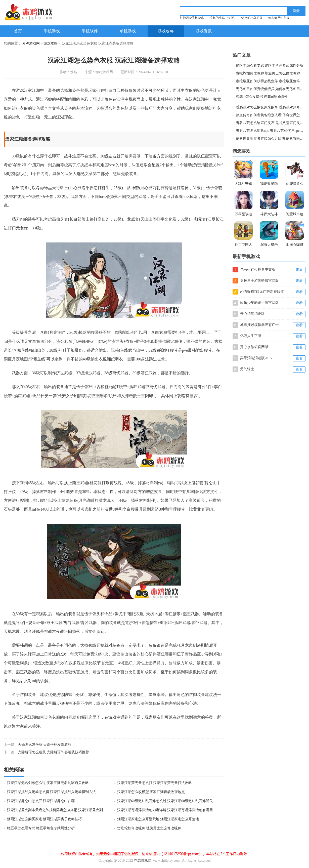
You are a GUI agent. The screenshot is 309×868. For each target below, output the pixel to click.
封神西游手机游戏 (192, 18)
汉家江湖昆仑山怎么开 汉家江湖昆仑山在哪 (41, 801)
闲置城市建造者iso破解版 (294, 215)
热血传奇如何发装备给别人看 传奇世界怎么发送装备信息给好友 (270, 115)
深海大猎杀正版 (269, 245)
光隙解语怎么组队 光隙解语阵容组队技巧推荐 (54, 752)
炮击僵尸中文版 (279, 18)
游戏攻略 (166, 31)
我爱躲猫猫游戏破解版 (269, 184)
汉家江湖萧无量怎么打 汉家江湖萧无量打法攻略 (155, 783)
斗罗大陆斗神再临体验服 (269, 215)
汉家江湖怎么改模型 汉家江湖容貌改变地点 (151, 792)
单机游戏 (128, 31)
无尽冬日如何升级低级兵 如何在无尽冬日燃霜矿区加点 (270, 89)
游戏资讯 (204, 31)
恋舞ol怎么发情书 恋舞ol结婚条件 (262, 97)
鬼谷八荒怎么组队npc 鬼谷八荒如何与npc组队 (270, 131)
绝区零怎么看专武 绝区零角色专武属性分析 (41, 828)
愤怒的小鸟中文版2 (223, 18)
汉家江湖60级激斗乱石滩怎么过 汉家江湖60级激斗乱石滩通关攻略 (167, 801)
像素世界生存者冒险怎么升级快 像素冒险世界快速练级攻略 (270, 138)
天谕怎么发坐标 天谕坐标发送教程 (45, 745)
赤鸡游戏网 (31, 43)
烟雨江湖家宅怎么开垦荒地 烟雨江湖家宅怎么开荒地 (158, 819)
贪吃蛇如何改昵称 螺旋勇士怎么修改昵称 (149, 828)
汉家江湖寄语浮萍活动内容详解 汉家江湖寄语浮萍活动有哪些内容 (167, 810)
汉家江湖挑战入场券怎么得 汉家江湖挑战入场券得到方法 (52, 792)
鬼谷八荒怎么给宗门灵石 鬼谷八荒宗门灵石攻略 (270, 123)
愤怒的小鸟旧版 (252, 18)
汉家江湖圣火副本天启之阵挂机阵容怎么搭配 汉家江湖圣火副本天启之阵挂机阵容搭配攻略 (57, 810)
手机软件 (90, 31)
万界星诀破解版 (243, 215)
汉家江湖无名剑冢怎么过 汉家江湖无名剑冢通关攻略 (48, 783)
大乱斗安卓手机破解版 (243, 184)
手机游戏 (52, 31)
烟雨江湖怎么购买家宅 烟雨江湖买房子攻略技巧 (45, 819)
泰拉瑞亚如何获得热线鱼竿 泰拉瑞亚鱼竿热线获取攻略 (270, 81)
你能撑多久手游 (295, 184)
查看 (299, 270)
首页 (18, 31)
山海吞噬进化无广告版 (295, 245)
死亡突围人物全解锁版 (243, 245)
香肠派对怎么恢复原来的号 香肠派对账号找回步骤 (270, 107)
